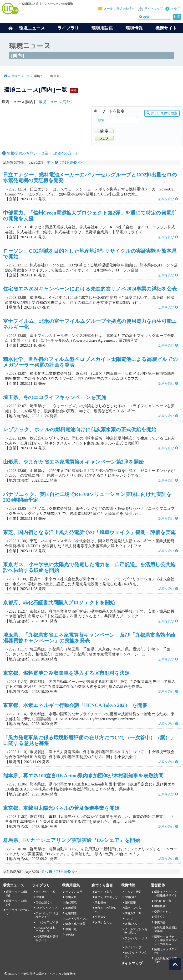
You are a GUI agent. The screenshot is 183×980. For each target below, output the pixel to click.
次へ (79, 162)
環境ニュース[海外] (55, 102)
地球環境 (71, 908)
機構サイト (166, 28)
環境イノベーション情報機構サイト (166, 894)
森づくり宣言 (103, 892)
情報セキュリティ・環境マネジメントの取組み (166, 940)
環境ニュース (20, 76)
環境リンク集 (133, 908)
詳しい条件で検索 (162, 113)
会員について (133, 924)
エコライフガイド (47, 922)
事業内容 (160, 922)
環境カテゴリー (134, 913)
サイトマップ (154, 9)
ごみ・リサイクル (77, 919)
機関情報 (130, 903)
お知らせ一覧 (163, 901)
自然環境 (71, 903)
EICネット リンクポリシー (136, 954)
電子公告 (160, 917)
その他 (70, 935)
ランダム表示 (74, 892)
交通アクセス (163, 912)
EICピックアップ (46, 908)
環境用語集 (102, 28)
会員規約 (101, 917)
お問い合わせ (103, 922)
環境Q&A (130, 897)
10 (71, 162)
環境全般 (71, 897)
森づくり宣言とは (106, 897)
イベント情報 (133, 892)
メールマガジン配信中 (119, 9)
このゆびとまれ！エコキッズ (47, 929)
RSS (74, 90)
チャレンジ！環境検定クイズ (47, 915)
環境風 (40, 897)
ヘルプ (175, 9)
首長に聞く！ (44, 903)
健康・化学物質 (75, 924)
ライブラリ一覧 (46, 892)
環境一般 (71, 929)
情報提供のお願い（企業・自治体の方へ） (41, 153)
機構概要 (160, 906)
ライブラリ (68, 28)
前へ (53, 162)
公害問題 (71, 913)
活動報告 (101, 903)
